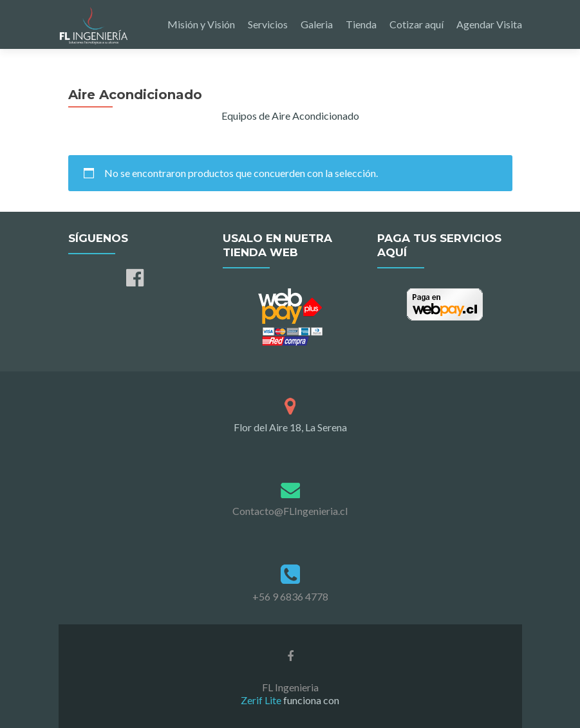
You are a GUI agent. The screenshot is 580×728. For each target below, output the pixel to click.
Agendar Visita (489, 24)
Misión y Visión (201, 24)
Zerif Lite (262, 700)
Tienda (361, 24)
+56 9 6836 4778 (290, 596)
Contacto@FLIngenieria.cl (290, 511)
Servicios (268, 24)
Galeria (317, 24)
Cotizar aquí (416, 24)
